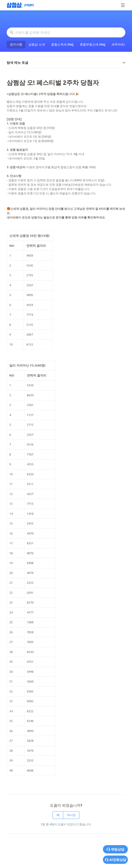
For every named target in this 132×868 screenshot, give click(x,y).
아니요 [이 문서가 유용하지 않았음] (71, 815)
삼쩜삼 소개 (37, 44)
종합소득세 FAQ (62, 44)
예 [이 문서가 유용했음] (58, 815)
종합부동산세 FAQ (93, 44)
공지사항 (16, 44)
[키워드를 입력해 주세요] (66, 32)
